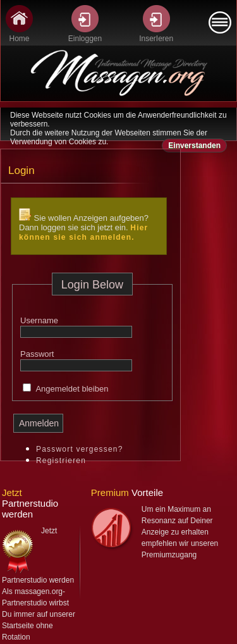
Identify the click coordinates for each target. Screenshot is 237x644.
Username (39, 320)
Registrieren (61, 461)
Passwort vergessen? (80, 449)
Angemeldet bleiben (72, 389)
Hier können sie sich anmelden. (83, 232)
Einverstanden (194, 146)
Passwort (37, 354)
